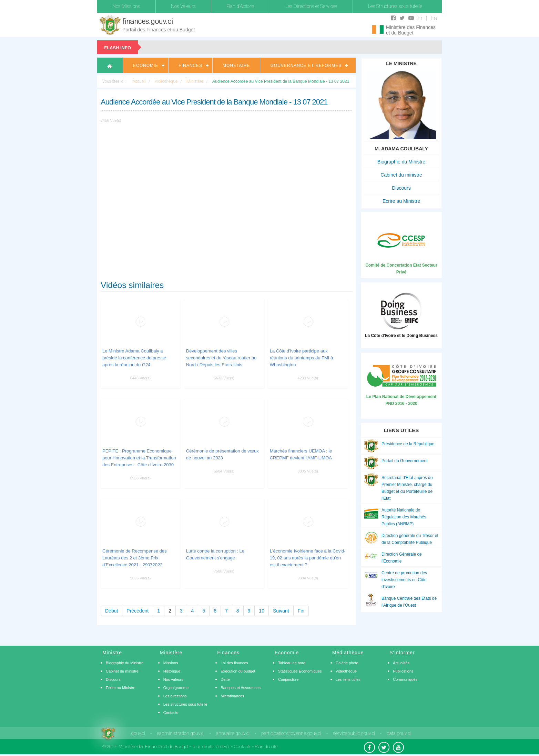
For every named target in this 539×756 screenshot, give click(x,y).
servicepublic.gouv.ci (354, 733)
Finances (190, 66)
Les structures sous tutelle (185, 704)
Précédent (138, 611)
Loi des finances (234, 663)
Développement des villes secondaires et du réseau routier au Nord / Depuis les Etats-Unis (221, 358)
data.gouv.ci (399, 733)
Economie (146, 66)
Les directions (175, 696)
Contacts (171, 713)
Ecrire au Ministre (401, 201)
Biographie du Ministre (401, 162)
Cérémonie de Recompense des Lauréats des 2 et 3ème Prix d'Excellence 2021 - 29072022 (134, 558)
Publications (403, 671)
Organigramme (176, 688)
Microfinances (232, 696)
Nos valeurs (173, 679)
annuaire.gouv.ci (233, 733)
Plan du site (266, 747)
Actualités (401, 663)
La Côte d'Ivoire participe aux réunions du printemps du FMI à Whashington (302, 358)
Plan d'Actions (241, 6)
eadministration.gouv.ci (181, 733)
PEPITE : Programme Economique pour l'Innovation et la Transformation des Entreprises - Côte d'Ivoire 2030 (139, 458)
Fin (301, 611)
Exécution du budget (238, 671)
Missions (171, 663)
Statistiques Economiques (300, 671)
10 (262, 611)
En (434, 18)
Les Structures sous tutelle (395, 6)
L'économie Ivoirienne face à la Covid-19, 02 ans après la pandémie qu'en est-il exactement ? (308, 558)
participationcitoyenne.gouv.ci (291, 733)
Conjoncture (288, 679)
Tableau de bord (292, 663)
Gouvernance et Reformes (306, 66)
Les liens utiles (348, 679)
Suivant (281, 611)
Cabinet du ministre (401, 175)
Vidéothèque (346, 671)
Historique (172, 671)
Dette (225, 679)
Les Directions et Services (311, 6)
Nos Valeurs (183, 6)
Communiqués (405, 679)
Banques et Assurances (241, 688)
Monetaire (236, 66)
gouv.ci (138, 733)
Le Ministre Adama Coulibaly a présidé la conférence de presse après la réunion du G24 (134, 358)
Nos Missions (126, 6)
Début (111, 611)
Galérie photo (347, 663)
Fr (420, 18)
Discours (401, 188)
